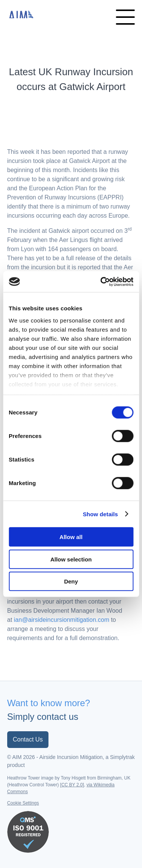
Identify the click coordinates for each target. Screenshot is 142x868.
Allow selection (71, 559)
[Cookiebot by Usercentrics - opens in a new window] (101, 281)
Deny (71, 581)
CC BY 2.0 (72, 785)
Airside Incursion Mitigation (22, 14)
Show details (101, 514)
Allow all (71, 537)
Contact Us (28, 739)
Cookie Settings (23, 803)
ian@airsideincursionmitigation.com (62, 620)
